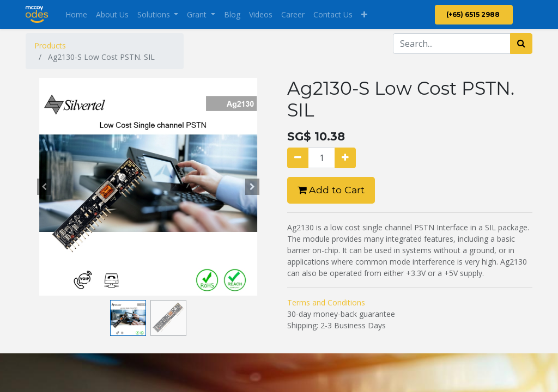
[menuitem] (76, 14)
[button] (364, 14)
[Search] (521, 44)
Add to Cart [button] (331, 190)
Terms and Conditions (326, 302)
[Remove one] (298, 158)
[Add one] (345, 158)
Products (50, 45)
